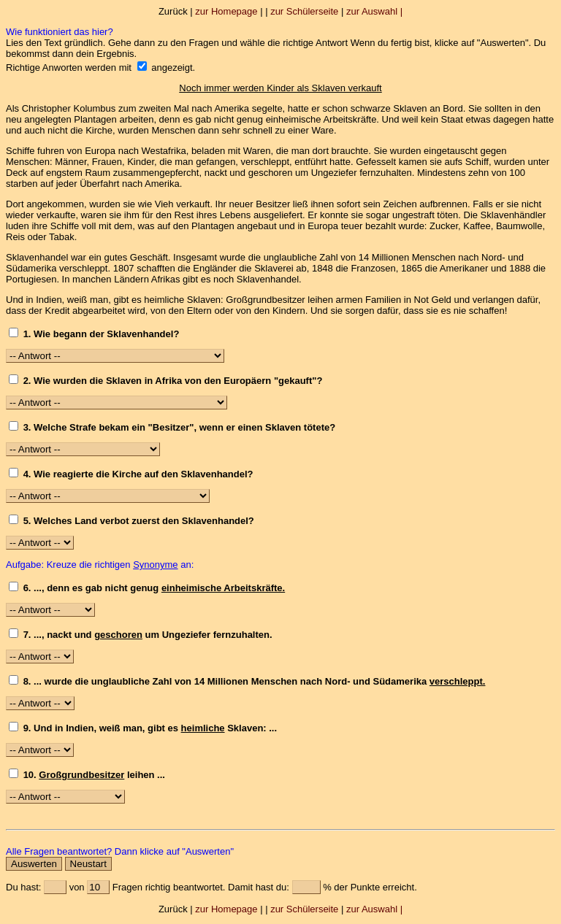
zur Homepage (226, 11)
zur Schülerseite (304, 11)
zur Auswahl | (374, 11)
